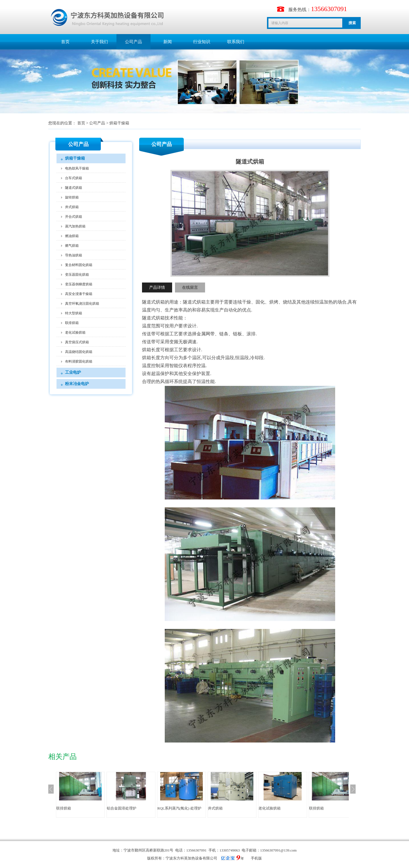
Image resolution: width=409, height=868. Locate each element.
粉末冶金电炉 (77, 384)
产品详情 (157, 287)
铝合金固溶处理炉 (122, 808)
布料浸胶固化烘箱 (79, 361)
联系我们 (236, 42)
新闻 (168, 42)
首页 (65, 42)
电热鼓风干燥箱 (77, 168)
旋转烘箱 (72, 197)
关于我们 (99, 42)
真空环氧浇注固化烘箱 (82, 304)
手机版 (256, 858)
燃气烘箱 (72, 246)
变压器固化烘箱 (77, 275)
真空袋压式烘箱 (77, 342)
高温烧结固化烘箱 (79, 352)
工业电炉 (73, 372)
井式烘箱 (72, 207)
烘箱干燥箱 (119, 123)
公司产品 (133, 42)
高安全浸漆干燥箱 (79, 294)
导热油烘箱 (74, 255)
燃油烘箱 (72, 236)
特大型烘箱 (74, 313)
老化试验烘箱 (75, 332)
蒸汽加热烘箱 (75, 226)
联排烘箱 (72, 323)
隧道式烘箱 (74, 188)
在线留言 (190, 287)
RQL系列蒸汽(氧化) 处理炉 (179, 808)
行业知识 (202, 42)
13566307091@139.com (278, 850)
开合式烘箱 (74, 217)
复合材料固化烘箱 (79, 265)
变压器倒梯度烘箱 (79, 284)
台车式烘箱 (74, 178)
